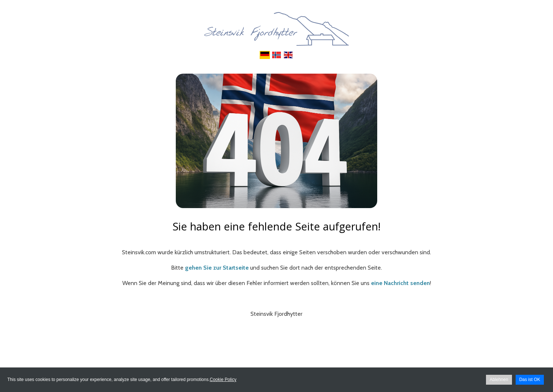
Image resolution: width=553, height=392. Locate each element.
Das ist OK (530, 380)
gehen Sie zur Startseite (217, 268)
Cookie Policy (223, 380)
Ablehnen (499, 380)
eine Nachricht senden (400, 283)
